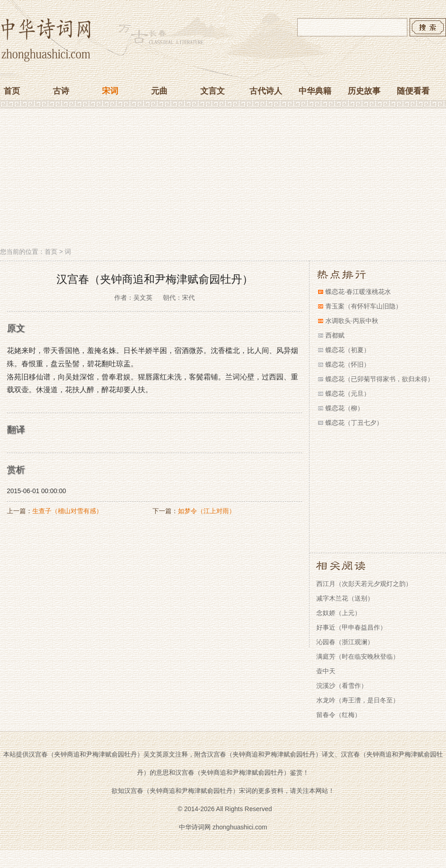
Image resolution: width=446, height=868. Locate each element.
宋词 (110, 91)
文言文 (213, 91)
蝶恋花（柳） (345, 408)
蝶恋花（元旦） (348, 394)
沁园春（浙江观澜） (345, 642)
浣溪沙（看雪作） (342, 686)
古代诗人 (266, 91)
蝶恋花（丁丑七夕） (354, 423)
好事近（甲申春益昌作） (351, 627)
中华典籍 (315, 91)
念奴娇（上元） (339, 613)
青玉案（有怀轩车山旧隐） (364, 306)
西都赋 (335, 335)
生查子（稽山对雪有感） (67, 511)
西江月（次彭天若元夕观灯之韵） (364, 584)
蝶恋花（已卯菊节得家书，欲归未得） (380, 379)
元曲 (159, 91)
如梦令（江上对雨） (207, 511)
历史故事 (364, 91)
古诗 (61, 91)
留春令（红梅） (339, 715)
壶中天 (326, 671)
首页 (12, 91)
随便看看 (413, 91)
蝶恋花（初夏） (348, 350)
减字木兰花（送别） (345, 598)
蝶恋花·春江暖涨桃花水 (358, 292)
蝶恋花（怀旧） (348, 364)
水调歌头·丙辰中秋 (352, 321)
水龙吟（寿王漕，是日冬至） (358, 700)
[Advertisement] (223, 179)
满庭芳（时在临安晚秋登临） (358, 656)
